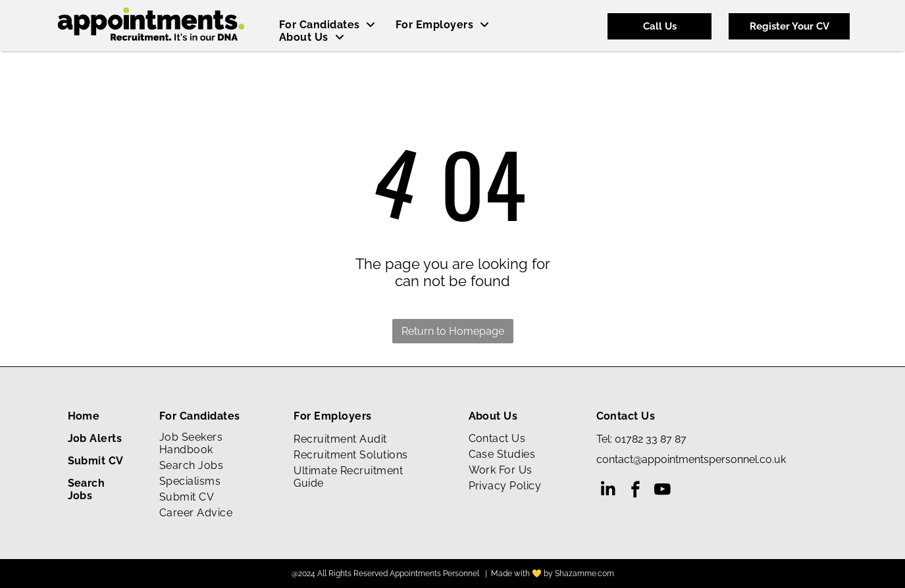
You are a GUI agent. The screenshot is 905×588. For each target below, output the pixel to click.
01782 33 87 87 (651, 439)
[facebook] (635, 491)
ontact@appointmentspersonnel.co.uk (694, 459)
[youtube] (662, 491)
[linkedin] (608, 491)
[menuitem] (327, 25)
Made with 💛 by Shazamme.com (553, 574)
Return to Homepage (453, 331)
